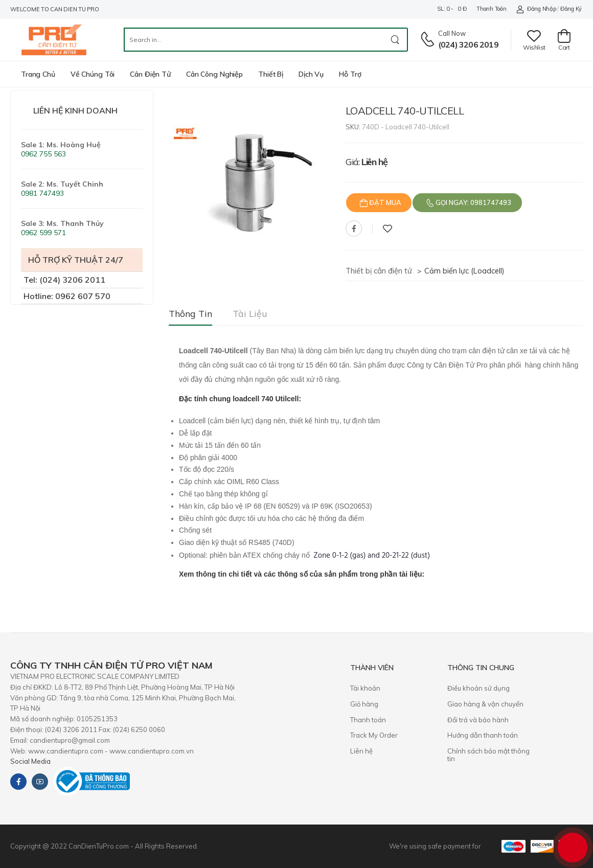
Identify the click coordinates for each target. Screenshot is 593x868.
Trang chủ (38, 74)
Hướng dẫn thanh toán (483, 735)
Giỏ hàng (364, 704)
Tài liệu (250, 314)
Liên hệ (361, 751)
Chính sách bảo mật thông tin (488, 755)
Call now (452, 33)
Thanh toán (491, 9)
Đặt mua (384, 202)
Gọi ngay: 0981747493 (473, 202)
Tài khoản (365, 688)
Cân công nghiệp (214, 74)
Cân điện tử (150, 74)
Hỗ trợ (350, 74)
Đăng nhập (536, 9)
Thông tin (190, 314)
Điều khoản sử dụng (478, 688)
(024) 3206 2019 (468, 44)
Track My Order (374, 735)
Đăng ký (571, 9)
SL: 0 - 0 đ (452, 9)
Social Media (30, 761)
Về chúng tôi (93, 74)
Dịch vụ (311, 74)
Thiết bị (271, 74)
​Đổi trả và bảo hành (478, 720)
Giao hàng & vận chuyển (485, 704)
